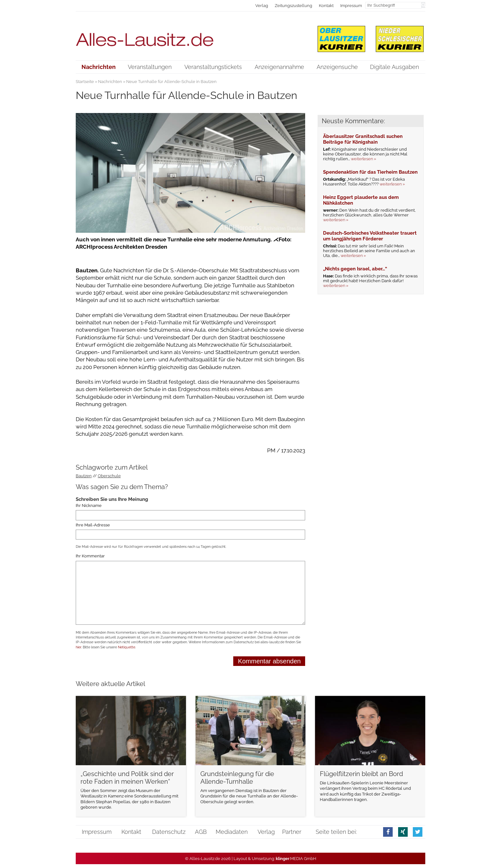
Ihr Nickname (89, 506)
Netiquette (127, 647)
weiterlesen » (363, 159)
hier (78, 647)
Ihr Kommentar (90, 556)
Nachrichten (110, 82)
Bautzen (84, 476)
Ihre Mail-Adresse (93, 525)
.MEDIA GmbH (296, 859)
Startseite (85, 82)
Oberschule (109, 476)
